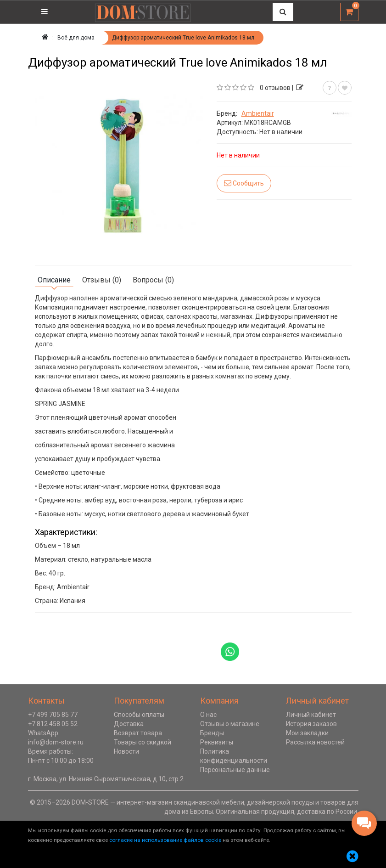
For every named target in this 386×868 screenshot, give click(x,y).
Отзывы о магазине (230, 724)
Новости (126, 751)
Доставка (129, 724)
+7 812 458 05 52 (53, 724)
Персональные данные (235, 770)
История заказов (311, 724)
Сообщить (244, 183)
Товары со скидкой (143, 742)
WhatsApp (43, 733)
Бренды (212, 733)
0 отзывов (275, 88)
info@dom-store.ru (56, 742)
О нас (208, 715)
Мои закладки (307, 733)
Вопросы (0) (153, 280)
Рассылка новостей (315, 742)
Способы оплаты (139, 715)
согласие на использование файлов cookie (165, 840)
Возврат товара (138, 733)
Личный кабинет (311, 715)
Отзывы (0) (102, 280)
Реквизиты (217, 742)
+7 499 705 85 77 (53, 715)
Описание (54, 280)
